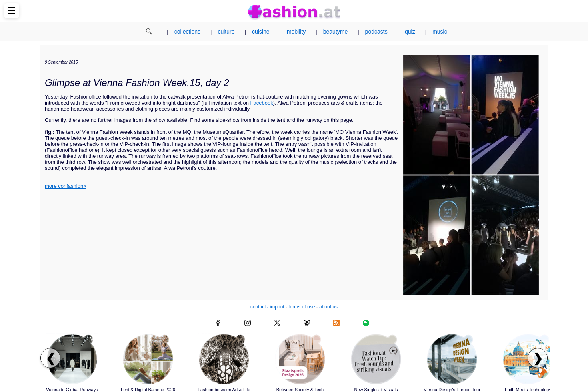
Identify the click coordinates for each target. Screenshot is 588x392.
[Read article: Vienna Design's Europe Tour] (452, 359)
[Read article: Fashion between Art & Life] (224, 359)
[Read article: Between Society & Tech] (300, 359)
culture (226, 32)
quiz (410, 32)
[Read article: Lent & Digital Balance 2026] (148, 359)
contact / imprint (267, 307)
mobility (296, 32)
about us (328, 307)
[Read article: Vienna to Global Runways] (72, 359)
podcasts (376, 32)
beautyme (335, 32)
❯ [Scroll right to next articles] (538, 358)
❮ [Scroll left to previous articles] (51, 358)
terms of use (302, 307)
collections (187, 32)
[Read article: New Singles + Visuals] (376, 359)
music (440, 32)
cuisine (261, 32)
